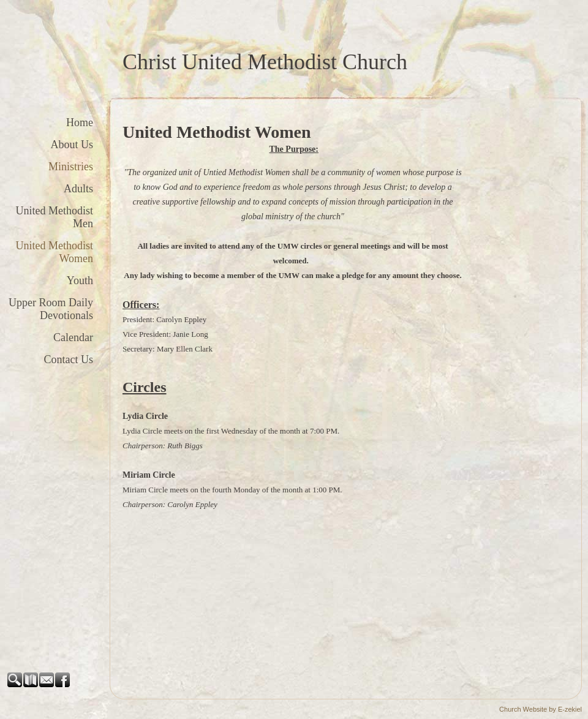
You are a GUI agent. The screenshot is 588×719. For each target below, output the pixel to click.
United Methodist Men (55, 217)
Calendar (73, 337)
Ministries (71, 167)
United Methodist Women (55, 252)
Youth (80, 280)
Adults (78, 189)
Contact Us (69, 359)
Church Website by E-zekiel (541, 709)
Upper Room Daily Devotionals (51, 309)
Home (80, 122)
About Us (72, 145)
